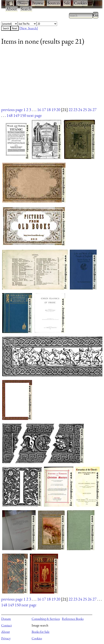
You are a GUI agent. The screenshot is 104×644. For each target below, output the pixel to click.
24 (80, 110)
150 (23, 115)
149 (16, 115)
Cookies (80, 3)
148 (10, 115)
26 (90, 110)
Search (26, 9)
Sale (67, 3)
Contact (6, 625)
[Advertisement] (49, 79)
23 (75, 110)
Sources (54, 3)
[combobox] (81, 16)
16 (39, 110)
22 (71, 110)
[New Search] (29, 28)
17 (44, 110)
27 (94, 110)
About (12, 9)
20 (58, 110)
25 (85, 110)
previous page (12, 110)
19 (53, 110)
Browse (38, 3)
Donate (6, 619)
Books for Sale (41, 632)
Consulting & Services (46, 619)
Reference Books (73, 619)
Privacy (6, 638)
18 (49, 110)
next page (34, 115)
